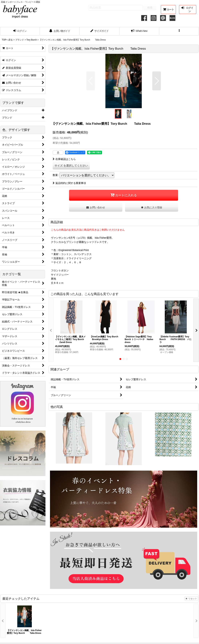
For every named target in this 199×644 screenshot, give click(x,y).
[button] (179, 31)
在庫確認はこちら (64, 159)
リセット (191, 599)
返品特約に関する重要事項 (69, 183)
